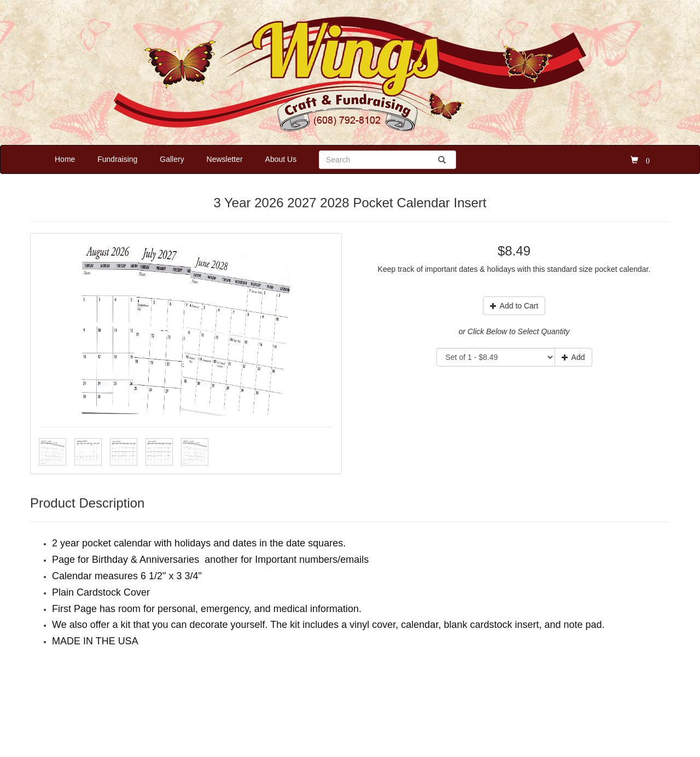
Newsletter (225, 159)
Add (573, 357)
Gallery (172, 159)
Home (65, 159)
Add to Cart (514, 306)
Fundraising (117, 159)
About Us (281, 159)
